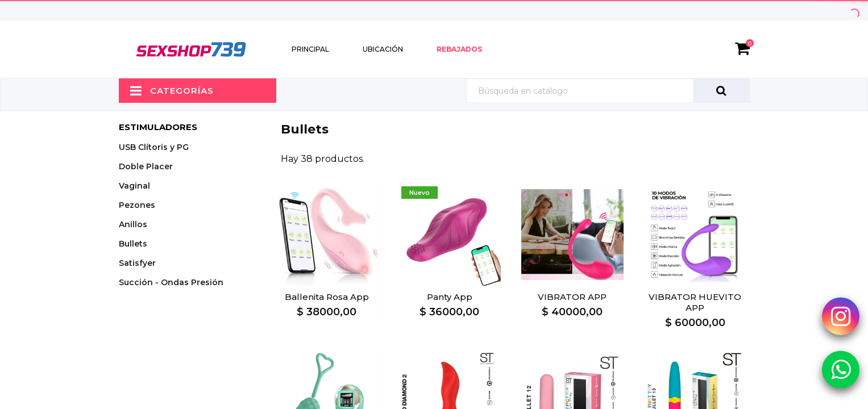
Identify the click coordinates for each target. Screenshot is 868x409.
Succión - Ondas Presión (171, 282)
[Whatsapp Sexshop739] (841, 369)
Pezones (137, 205)
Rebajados (459, 49)
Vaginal (134, 186)
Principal (310, 49)
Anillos (133, 224)
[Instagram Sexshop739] (841, 316)
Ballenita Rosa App (327, 297)
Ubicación (383, 49)
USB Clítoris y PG (154, 147)
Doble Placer (146, 166)
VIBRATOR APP (572, 297)
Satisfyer (137, 263)
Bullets (133, 244)
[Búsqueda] (608, 91)
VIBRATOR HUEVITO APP (695, 302)
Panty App (450, 297)
